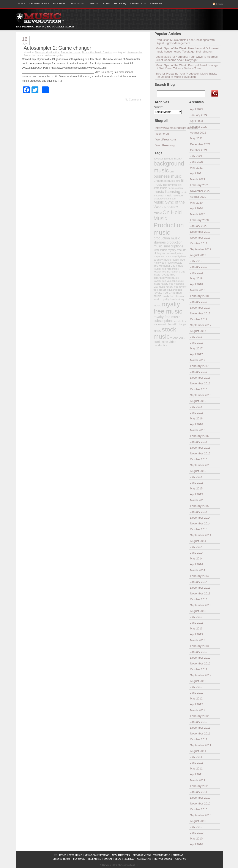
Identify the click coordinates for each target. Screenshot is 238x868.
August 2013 (198, 611)
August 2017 (198, 331)
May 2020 (196, 203)
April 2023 (197, 121)
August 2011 (198, 751)
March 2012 (198, 710)
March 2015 (198, 500)
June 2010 (197, 833)
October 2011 (199, 739)
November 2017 (200, 313)
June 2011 (197, 763)
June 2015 (197, 483)
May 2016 (196, 418)
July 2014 (196, 547)
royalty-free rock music (166, 269)
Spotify (157, 330)
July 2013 (196, 617)
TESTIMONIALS (162, 855)
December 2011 (200, 728)
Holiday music (171, 185)
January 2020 (199, 226)
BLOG (106, 3)
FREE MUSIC (75, 855)
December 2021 (200, 144)
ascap (177, 158)
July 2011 (196, 757)
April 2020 (197, 208)
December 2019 (200, 232)
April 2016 (197, 424)
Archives (159, 107)
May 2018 (196, 278)
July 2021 (196, 156)
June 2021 (197, 162)
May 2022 (196, 138)
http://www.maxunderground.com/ (171, 128)
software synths (54, 56)
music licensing (167, 192)
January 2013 (199, 652)
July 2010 (196, 827)
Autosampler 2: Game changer (58, 48)
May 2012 (196, 698)
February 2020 (199, 220)
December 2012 (200, 658)
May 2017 (196, 348)
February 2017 (199, 366)
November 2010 (200, 803)
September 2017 (201, 325)
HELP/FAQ (120, 3)
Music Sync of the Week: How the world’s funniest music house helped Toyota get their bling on (188, 50)
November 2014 (200, 523)
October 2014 (199, 529)
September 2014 (201, 535)
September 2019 (201, 249)
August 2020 (198, 197)
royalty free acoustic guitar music (170, 288)
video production (165, 344)
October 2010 (199, 809)
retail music (160, 250)
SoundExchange (177, 324)
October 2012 (199, 669)
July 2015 (196, 477)
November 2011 (200, 733)
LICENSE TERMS (39, 3)
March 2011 (198, 780)
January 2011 (199, 792)
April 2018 (197, 284)
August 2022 (198, 133)
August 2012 (198, 681)
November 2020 (200, 191)
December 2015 (200, 448)
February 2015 (199, 506)
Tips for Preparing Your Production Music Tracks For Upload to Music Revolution (187, 75)
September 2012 (201, 675)
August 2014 (198, 541)
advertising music (163, 158)
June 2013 (197, 623)
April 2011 (197, 774)
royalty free (172, 287)
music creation (175, 188)
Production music (71, 53)
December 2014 (200, 518)
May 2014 (196, 558)
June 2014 (197, 553)
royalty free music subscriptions (167, 319)
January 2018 (199, 302)
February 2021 (199, 185)
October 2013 (199, 599)
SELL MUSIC (78, 3)
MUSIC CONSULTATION (97, 855)
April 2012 (197, 704)
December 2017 (200, 308)
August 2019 (198, 255)
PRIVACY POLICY (163, 859)
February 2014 (199, 576)
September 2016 (201, 395)
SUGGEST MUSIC (142, 855)
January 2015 (199, 512)
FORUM (94, 3)
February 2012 (199, 716)
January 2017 (199, 372)
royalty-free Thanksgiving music (166, 276)
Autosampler (135, 53)
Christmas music (164, 181)
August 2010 (198, 821)
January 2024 (199, 115)
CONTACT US (138, 3)
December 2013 (200, 588)
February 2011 (199, 786)
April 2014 (197, 564)
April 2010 (197, 844)
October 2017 (199, 319)
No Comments (133, 100)
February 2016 (199, 436)
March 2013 (198, 640)
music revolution (175, 196)
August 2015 (198, 471)
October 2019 (199, 243)
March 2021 (198, 179)
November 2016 (200, 383)
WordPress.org (165, 145)
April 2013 (197, 634)
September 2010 (201, 815)
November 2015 (200, 453)
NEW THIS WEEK (121, 855)
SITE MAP (178, 855)
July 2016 (196, 407)
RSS (220, 4)
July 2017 (196, 337)
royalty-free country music (170, 258)
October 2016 (199, 389)
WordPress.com (166, 139)
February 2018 (199, 296)
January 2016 (199, 442)
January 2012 (199, 722)
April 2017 (197, 354)
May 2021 (196, 168)
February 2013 (199, 646)
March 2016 (198, 430)
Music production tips (47, 53)
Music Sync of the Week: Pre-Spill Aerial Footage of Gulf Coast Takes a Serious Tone (187, 67)
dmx (178, 181)
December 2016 (200, 378)
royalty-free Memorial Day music (168, 264)
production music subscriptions (169, 244)
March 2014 (198, 570)
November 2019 (200, 238)
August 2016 (198, 401)
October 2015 (199, 459)
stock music (165, 333)
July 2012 (196, 687)
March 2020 (198, 214)
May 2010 (196, 839)
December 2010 (200, 798)
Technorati (162, 134)
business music (168, 176)
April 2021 (197, 173)
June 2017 (197, 343)
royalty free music (168, 308)
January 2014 (199, 582)
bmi (172, 171)
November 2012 (200, 663)
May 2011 (196, 768)
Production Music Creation (97, 53)
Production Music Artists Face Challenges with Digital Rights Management (185, 41)
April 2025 (197, 109)
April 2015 (197, 494)
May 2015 (196, 488)
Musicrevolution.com (165, 198)
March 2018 (198, 290)
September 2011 (201, 745)
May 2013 (196, 628)
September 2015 (201, 465)
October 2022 (199, 127)
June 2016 (197, 413)
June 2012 (197, 693)
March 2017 (198, 360)
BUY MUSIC (60, 3)
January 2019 (199, 267)
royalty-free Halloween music (169, 261)
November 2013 (200, 593)
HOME (21, 3)
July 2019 (196, 261)
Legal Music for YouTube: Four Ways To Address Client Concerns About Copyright (187, 58)
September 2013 (201, 605)
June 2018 (197, 273)
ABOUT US (156, 3)
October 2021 (199, 150)
